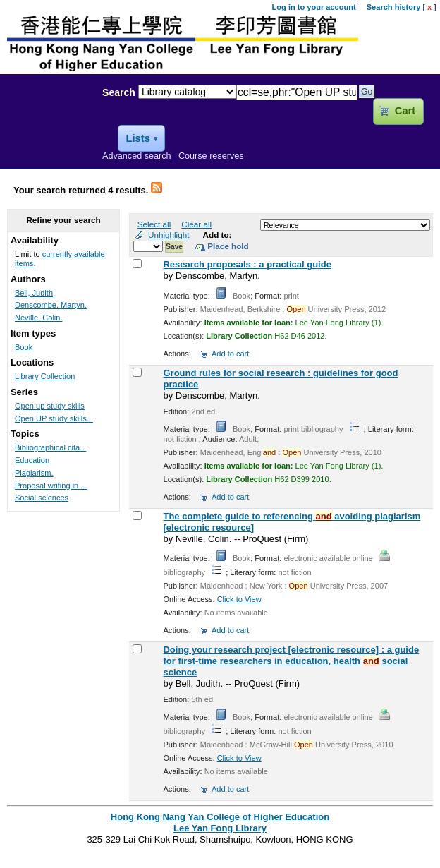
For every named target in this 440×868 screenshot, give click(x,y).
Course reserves (211, 156)
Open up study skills (50, 406)
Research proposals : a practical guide (247, 264)
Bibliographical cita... (50, 447)
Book (24, 347)
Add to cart (230, 354)
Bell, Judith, (35, 293)
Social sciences (42, 498)
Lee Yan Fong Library (47, 123)
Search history (394, 7)
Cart (405, 111)
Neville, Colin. (39, 318)
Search (119, 92)
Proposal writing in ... (51, 486)
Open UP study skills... (54, 418)
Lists (137, 138)
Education (32, 460)
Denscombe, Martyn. (51, 305)
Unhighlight (169, 235)
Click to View (239, 599)
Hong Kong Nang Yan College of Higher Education (220, 817)
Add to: (218, 235)
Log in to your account (314, 7)
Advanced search (137, 156)
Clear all (196, 224)
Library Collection (45, 376)
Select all (154, 224)
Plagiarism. (34, 473)
